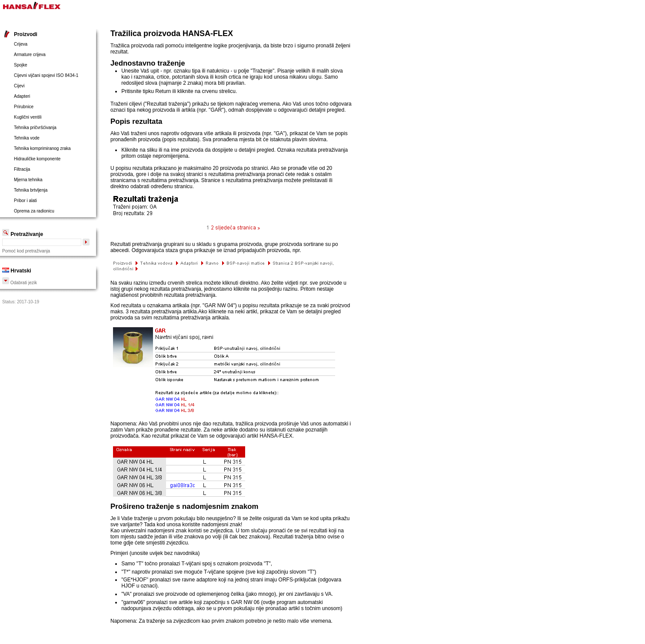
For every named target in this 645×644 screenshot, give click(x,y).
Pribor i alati (25, 201)
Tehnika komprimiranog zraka (42, 148)
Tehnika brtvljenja (31, 190)
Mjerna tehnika (28, 180)
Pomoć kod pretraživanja (26, 251)
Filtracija (22, 169)
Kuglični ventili (28, 117)
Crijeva (21, 44)
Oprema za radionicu (34, 211)
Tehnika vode (27, 138)
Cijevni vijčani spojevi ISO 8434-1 (46, 75)
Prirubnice (24, 107)
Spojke (21, 65)
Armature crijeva (30, 55)
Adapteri (22, 96)
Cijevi (19, 86)
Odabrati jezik (20, 283)
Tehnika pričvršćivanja (35, 128)
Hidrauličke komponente (37, 159)
